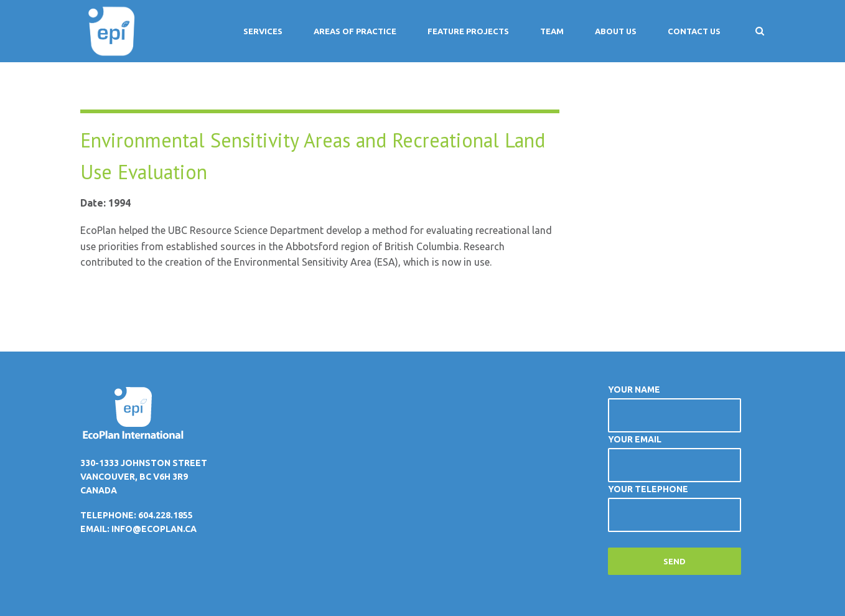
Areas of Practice (355, 31)
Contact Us (694, 31)
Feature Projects (468, 31)
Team (552, 31)
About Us (616, 31)
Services (263, 31)
